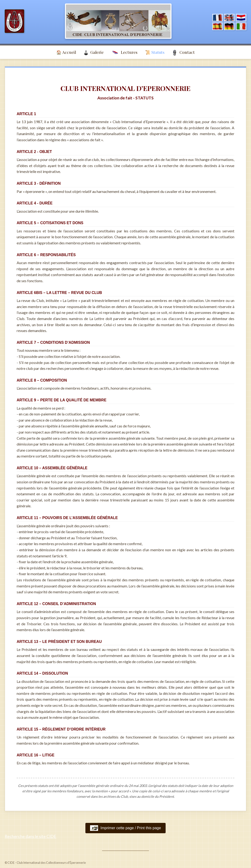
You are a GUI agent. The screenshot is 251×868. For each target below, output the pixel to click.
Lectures (124, 52)
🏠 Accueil (66, 52)
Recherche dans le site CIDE (30, 836)
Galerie (94, 52)
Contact (183, 52)
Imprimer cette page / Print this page (125, 828)
